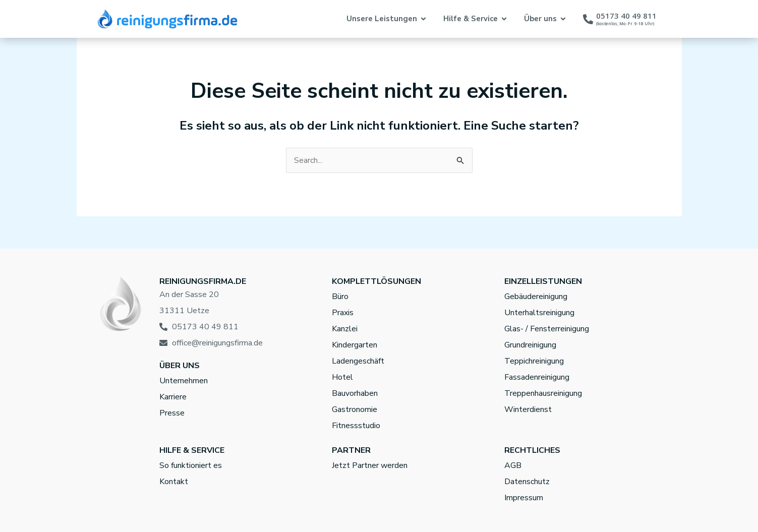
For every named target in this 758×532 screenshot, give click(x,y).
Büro (340, 297)
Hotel (342, 377)
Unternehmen (184, 381)
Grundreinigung (530, 345)
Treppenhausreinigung (543, 393)
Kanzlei (345, 329)
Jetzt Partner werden (370, 465)
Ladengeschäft (358, 361)
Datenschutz (527, 482)
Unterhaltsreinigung (539, 313)
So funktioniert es (191, 465)
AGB (513, 465)
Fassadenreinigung (537, 377)
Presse (172, 413)
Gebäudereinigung (536, 297)
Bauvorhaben (355, 393)
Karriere (173, 397)
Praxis (343, 313)
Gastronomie (355, 409)
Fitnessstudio (356, 426)
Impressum (524, 498)
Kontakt (174, 482)
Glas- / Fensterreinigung (547, 329)
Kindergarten (355, 345)
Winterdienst (528, 409)
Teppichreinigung (534, 361)
